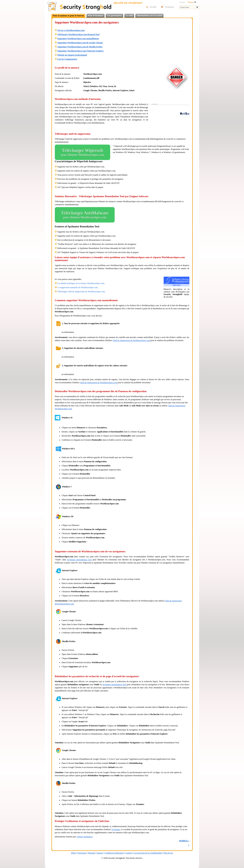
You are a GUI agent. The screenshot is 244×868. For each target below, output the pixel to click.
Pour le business (96, 16)
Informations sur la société (149, 16)
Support (100, 853)
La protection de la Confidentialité (148, 853)
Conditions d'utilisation (114, 853)
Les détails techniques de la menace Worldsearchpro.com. (81, 283)
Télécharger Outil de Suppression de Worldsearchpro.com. (81, 292)
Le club (129, 16)
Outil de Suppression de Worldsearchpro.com (132, 340)
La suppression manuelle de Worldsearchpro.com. (78, 287)
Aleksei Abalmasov (85, 837)
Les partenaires (114, 16)
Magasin (91, 853)
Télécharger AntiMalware (85, 215)
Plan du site (168, 853)
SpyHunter (116, 829)
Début (73, 853)
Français (192, 2)
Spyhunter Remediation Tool (79, 560)
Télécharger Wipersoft (83, 152)
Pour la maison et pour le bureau (68, 16)
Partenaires (82, 853)
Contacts (129, 853)
